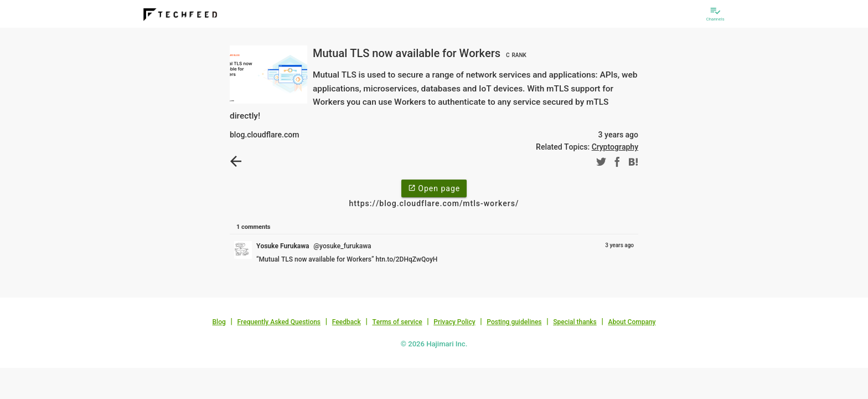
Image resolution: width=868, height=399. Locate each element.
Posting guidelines (514, 322)
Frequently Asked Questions (279, 322)
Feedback (347, 322)
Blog (219, 322)
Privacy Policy (454, 322)
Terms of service (397, 322)
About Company (632, 322)
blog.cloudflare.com (264, 135)
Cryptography (615, 147)
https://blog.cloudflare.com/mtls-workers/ (434, 203)
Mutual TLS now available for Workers (421, 53)
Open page (434, 188)
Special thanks (575, 322)
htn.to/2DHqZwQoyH (407, 259)
